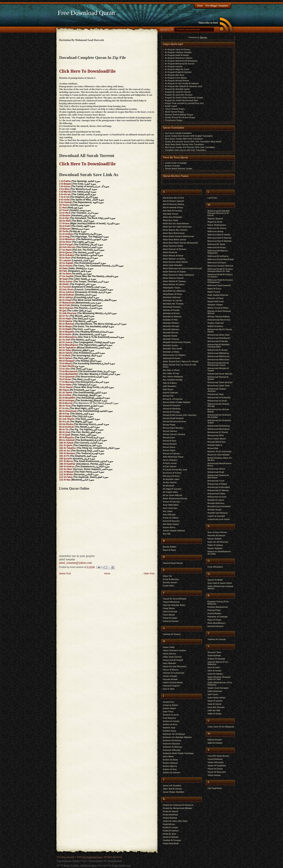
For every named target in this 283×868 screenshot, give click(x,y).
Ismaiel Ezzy (169, 702)
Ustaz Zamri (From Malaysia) (221, 727)
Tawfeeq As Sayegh (217, 639)
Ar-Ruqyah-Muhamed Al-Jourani (180, 64)
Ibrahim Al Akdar (170, 760)
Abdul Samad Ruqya (174, 112)
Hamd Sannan (169, 654)
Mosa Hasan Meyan (217, 439)
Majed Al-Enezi (214, 289)
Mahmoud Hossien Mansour (220, 266)
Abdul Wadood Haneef (173, 278)
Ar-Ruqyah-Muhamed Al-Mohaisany (181, 61)
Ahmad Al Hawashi (171, 405)
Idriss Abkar (168, 756)
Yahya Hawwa (214, 775)
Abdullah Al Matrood (172, 317)
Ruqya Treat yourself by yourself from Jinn (184, 103)
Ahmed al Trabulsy (171, 454)
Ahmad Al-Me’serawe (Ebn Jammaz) (180, 415)
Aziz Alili (167, 534)
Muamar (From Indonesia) (219, 451)
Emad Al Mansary (171, 579)
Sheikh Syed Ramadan (218, 688)
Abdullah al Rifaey (171, 352)
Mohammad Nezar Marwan (220, 374)
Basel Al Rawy (169, 550)
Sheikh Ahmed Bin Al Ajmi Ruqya (180, 117)
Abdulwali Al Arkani (172, 358)
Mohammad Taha (215, 394)
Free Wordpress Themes (68, 861)
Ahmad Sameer (170, 431)
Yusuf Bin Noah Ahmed (218, 756)
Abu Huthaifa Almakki (173, 380)
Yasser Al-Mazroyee (217, 772)
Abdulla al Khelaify (171, 310)
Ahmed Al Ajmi (169, 441)
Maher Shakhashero (217, 225)
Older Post (149, 574)
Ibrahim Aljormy (170, 766)
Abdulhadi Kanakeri (172, 307)
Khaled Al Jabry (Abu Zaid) (175, 821)
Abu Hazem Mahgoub (173, 377)
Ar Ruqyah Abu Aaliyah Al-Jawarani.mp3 (183, 86)
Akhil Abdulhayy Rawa (173, 457)
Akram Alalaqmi (170, 460)
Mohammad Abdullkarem (219, 338)
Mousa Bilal (213, 448)
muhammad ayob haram (219, 519)
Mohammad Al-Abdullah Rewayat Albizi (218, 346)
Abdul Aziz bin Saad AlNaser (176, 223)
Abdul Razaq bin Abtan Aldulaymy (178, 275)
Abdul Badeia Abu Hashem (175, 230)
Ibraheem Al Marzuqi (172, 747)
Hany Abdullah (169, 663)
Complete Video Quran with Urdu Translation (185, 150)
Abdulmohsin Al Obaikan (174, 355)
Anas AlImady (169, 514)
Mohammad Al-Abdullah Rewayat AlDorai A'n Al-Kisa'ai (218, 213)
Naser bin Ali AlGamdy (218, 542)
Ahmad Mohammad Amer (175, 421)
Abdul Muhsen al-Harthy (174, 259)
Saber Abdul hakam (216, 698)
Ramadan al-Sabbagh (218, 617)
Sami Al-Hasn (214, 667)
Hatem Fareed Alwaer (173, 682)
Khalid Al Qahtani (171, 831)
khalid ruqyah (171, 106)
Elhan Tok (167, 576)
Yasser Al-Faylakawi (217, 766)
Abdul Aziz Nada (170, 220)
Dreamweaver (96, 861)
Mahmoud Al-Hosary (217, 247)
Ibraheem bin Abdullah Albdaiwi (177, 737)
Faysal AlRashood (171, 602)
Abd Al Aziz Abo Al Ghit (173, 198)
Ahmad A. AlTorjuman (173, 399)
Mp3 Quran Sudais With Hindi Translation (184, 139)
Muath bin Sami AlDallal (218, 455)
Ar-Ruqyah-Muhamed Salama (179, 58)
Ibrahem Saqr (169, 728)
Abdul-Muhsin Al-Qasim (174, 284)
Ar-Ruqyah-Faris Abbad (176, 78)
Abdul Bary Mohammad (174, 233)
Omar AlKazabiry (215, 567)
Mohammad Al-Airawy (218, 350)
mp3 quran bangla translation (178, 133)
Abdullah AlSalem (171, 323)
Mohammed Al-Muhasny (219, 426)
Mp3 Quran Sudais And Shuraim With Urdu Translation (190, 147)
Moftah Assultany (215, 326)
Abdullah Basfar (170, 336)
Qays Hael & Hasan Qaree (220, 583)
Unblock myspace (88, 865)
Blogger (203, 37)
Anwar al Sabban (171, 518)
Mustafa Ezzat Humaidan (219, 506)
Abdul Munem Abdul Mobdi (175, 262)
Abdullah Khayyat (171, 339)
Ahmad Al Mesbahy (172, 409)
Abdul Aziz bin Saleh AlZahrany (177, 227)
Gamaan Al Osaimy (172, 634)
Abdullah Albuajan (171, 326)
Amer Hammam (170, 508)
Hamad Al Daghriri (171, 686)
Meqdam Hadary (215, 305)
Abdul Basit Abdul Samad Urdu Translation (184, 144)
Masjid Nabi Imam (216, 301)
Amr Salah (168, 511)
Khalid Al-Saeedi (170, 811)
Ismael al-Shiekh (170, 705)
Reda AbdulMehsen (216, 623)
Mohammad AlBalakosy (218, 353)
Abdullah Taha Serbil (172, 349)
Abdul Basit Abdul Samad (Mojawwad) (180, 243)
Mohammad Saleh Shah (219, 386)
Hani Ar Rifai (169, 689)
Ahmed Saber (169, 450)
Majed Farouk (214, 292)
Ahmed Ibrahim (170, 444)
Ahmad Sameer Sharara (174, 434)
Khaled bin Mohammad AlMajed (177, 808)
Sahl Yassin (213, 694)
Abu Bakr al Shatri (171, 370)
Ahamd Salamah (170, 393)
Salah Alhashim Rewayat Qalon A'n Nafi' (219, 678)
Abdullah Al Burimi (171, 313)
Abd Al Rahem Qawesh (174, 201)
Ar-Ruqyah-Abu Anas (175, 75)
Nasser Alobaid (214, 539)
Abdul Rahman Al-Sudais (174, 272)
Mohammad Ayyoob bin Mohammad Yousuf (218, 364)
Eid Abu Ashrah (170, 582)
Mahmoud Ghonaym (217, 263)
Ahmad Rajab (169, 425)
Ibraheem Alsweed (171, 744)
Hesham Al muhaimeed (174, 673)
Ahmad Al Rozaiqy (171, 412)
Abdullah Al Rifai (170, 320)
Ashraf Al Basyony (171, 521)
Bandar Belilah (170, 547)
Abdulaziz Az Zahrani (172, 300)
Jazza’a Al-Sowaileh (172, 786)
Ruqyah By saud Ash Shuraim (179, 95)
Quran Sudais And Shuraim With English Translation (189, 136)
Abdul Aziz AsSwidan (172, 217)
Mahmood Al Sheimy (217, 228)
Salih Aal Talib (214, 710)
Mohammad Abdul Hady (218, 335)
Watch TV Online (71, 865)
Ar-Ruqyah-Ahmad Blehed (177, 81)
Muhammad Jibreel (216, 469)
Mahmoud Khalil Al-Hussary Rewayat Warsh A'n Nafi (220, 270)
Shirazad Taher (214, 652)
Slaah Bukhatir (214, 655)
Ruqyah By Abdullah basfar (177, 89)
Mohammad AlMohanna (218, 356)
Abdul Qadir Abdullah (172, 265)
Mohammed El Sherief (218, 432)
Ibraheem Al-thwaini (172, 740)
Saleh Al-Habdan (215, 674)
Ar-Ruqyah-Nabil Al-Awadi (177, 55)
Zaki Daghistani (215, 788)
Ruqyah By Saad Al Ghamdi (178, 92)
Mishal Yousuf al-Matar (218, 308)
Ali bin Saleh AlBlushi (172, 495)
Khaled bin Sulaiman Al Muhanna (178, 805)
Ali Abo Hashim (170, 482)
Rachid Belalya (214, 613)
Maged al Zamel (215, 222)
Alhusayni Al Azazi (171, 476)
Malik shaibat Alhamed (218, 295)
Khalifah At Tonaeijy (172, 840)
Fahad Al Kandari (171, 621)
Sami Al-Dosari (214, 671)
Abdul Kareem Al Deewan (175, 249)
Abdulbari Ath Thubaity (173, 304)
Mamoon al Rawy (215, 298)
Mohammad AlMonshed (218, 360)
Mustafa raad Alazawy (218, 513)
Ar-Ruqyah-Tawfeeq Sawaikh (178, 52)
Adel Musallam (170, 386)
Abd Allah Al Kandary (172, 211)
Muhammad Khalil (216, 472)
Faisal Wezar (169, 608)
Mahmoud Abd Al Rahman (220, 238)
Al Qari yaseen (170, 466)
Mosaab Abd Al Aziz (217, 442)
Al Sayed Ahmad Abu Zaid (175, 470)
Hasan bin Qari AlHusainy (175, 666)
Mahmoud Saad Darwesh (219, 285)
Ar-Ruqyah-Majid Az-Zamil (177, 69)
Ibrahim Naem (169, 708)
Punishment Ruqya (174, 120)
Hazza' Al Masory (171, 670)
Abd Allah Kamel (170, 214)
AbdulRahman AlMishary (174, 291)
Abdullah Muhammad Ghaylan (177, 342)
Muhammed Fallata (216, 494)
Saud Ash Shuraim (216, 707)
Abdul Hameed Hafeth (173, 246)
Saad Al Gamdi (214, 704)
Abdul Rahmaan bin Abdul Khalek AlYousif (182, 268)
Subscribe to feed (208, 23)
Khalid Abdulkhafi (171, 843)
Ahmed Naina (169, 447)
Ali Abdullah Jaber (171, 479)
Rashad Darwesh (215, 626)
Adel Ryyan (168, 389)
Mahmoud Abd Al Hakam (219, 235)
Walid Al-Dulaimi (215, 743)
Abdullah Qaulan (170, 345)
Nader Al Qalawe (215, 545)
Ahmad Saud (169, 437)
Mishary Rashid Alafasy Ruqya (179, 115)
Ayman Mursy (169, 527)
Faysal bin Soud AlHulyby (175, 599)
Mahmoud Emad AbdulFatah (221, 259)
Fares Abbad (169, 615)
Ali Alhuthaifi (168, 486)
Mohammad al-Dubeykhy (219, 397)
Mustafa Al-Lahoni (216, 500)
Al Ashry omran (170, 463)
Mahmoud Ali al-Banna (218, 256)
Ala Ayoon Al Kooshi (172, 473)
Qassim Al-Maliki (215, 580)
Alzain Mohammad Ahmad (175, 498)
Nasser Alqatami (215, 548)
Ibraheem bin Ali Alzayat (174, 734)
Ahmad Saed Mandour (173, 428)
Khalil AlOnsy (169, 824)
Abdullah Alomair (171, 333)
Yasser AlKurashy (216, 762)
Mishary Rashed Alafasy (219, 317)
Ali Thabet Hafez (170, 492)
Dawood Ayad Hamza (173, 563)
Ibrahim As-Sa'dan (171, 721)
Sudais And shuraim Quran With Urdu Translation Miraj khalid (193, 142)
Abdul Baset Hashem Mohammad (178, 236)
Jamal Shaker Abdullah (173, 792)
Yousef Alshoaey (215, 759)
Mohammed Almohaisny (218, 429)
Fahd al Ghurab (170, 612)
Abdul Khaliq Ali (170, 252)
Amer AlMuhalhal (171, 505)
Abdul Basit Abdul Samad (174, 240)
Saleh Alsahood (215, 691)
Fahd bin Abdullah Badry (174, 605)
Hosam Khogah (170, 676)
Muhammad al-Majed (217, 484)
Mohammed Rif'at (216, 435)
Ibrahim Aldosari (170, 763)
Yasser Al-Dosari (215, 769)
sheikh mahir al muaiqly (176, 163)
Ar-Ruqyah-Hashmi (174, 66)
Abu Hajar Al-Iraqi (171, 373)
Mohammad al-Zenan (217, 401)
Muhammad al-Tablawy (218, 490)
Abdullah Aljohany (171, 329)
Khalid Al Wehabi (171, 837)
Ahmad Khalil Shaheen (173, 418)
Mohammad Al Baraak (218, 341)
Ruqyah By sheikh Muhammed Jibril (181, 100)
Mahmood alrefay (215, 231)
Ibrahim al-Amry (170, 724)
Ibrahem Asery (169, 731)
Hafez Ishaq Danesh (172, 657)
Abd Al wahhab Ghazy (173, 207)
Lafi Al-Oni (212, 198)
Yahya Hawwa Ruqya (175, 109)
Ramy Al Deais (214, 620)
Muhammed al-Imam (217, 497)
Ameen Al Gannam (171, 502)
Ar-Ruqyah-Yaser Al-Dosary (178, 49)
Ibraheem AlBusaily (172, 750)
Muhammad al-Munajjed (219, 487)
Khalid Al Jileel (169, 834)
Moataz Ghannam (216, 323)
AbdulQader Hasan (172, 288)
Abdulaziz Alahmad (172, 297)
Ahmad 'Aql (168, 396)
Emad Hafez (169, 586)
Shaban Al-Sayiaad (216, 659)
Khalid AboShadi (170, 815)
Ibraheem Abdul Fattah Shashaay (178, 753)
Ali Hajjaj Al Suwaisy (172, 489)
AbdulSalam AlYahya (172, 294)
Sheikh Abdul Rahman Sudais (179, 169)
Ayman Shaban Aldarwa (174, 531)
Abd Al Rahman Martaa (174, 204)
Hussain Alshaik (170, 679)
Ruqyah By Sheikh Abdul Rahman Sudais (184, 98)
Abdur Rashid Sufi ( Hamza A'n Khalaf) (181, 361)
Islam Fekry (168, 712)
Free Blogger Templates (217, 6)
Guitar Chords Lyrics (121, 865)
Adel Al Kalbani (170, 383)
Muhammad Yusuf (216, 481)
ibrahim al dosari (172, 166)
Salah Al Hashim (215, 701)
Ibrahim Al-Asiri (170, 769)
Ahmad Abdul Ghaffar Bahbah (177, 402)
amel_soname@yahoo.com (75, 563)
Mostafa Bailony (215, 445)
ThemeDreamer (115, 861)
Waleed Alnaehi (215, 740)
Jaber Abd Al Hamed (172, 789)
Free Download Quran (86, 13)
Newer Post (65, 574)
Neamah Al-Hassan (216, 535)
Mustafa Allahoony (216, 503)
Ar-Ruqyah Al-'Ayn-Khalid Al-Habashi (182, 83)
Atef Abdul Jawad (171, 524)
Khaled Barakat (170, 818)
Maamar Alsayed (215, 219)
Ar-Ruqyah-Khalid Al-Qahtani (178, 72)
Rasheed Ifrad (214, 610)
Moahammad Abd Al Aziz (219, 320)
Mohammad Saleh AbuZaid (220, 382)
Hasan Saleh (169, 647)
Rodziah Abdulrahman (218, 607)
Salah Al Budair (215, 714)
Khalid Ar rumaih (170, 827)
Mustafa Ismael (215, 510)
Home (200, 6)
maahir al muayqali (216, 516)
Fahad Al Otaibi (170, 618)
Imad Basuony (169, 718)
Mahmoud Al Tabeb (216, 244)
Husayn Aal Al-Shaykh (173, 660)
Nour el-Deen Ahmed (217, 532)
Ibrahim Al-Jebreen (171, 772)
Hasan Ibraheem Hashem (175, 650)
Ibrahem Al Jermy (171, 715)
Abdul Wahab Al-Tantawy (174, 281)
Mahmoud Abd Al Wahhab (219, 241)
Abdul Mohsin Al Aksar (173, 256)
